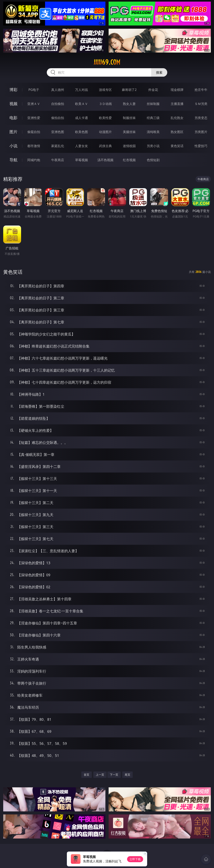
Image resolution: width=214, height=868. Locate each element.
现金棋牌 (177, 90)
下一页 (114, 775)
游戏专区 (105, 90)
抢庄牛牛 (201, 90)
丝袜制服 (153, 104)
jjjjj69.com (107, 62)
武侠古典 (105, 146)
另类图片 (201, 132)
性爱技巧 (201, 146)
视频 (13, 104)
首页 (87, 775)
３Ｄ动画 (105, 104)
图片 (13, 132)
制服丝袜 (129, 118)
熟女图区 (177, 132)
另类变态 (201, 118)
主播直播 (177, 104)
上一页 (100, 775)
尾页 (127, 775)
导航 (13, 160)
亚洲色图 (58, 132)
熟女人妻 (129, 104)
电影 (13, 118)
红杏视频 (129, 160)
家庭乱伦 (58, 146)
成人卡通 (82, 118)
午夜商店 (58, 160)
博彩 (13, 90)
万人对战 (82, 90)
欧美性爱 (105, 118)
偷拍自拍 (58, 118)
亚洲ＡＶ (34, 104)
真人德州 (58, 90)
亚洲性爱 (34, 118)
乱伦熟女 (177, 118)
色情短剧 (153, 160)
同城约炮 (34, 160)
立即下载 (135, 859)
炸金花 (153, 90)
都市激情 (34, 146)
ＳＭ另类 (201, 104)
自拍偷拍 (58, 104)
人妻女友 (82, 146)
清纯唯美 (153, 132)
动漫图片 (105, 132)
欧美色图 (82, 132)
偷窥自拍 (34, 132)
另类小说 (153, 146)
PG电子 (34, 90)
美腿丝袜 (129, 132)
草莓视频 (82, 160)
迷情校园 (129, 146)
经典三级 (153, 118)
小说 (13, 146)
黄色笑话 (177, 146)
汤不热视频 (105, 160)
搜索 (159, 72)
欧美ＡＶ (82, 104)
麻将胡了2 (129, 90)
